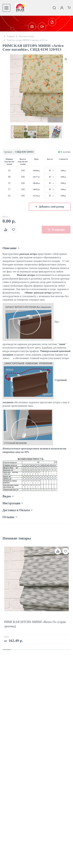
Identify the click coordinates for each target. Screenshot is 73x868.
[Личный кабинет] (62, 8)
